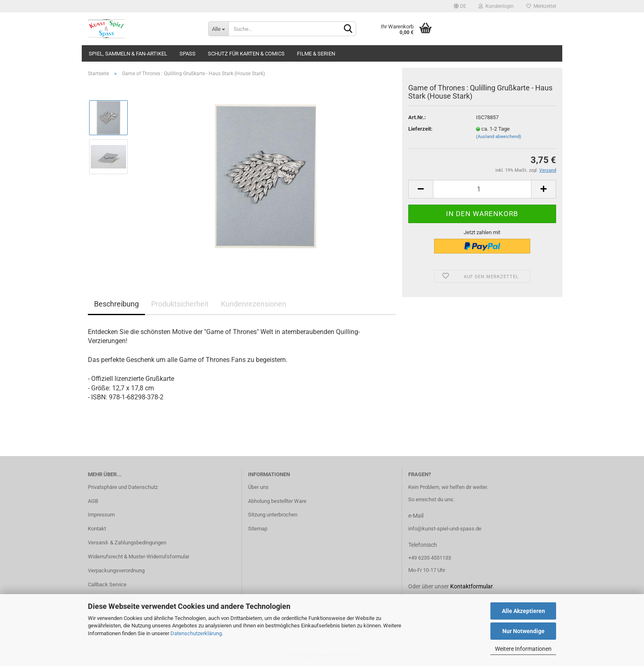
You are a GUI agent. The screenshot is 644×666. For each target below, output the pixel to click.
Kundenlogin (496, 6)
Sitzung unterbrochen (273, 515)
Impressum (101, 515)
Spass (187, 54)
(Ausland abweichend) (499, 137)
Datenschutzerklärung (196, 633)
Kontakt (97, 529)
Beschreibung (116, 304)
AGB (93, 501)
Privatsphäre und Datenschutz (123, 487)
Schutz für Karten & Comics (246, 54)
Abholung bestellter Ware (277, 501)
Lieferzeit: (420, 129)
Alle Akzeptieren (523, 611)
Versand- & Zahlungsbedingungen (127, 543)
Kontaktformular (471, 586)
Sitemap (258, 529)
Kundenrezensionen (254, 304)
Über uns (258, 487)
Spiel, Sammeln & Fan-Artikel (128, 54)
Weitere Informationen (523, 649)
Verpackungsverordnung (116, 570)
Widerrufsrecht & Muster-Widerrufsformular (139, 557)
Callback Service (107, 584)
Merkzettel (541, 6)
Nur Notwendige (523, 631)
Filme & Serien (316, 54)
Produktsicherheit (180, 304)
